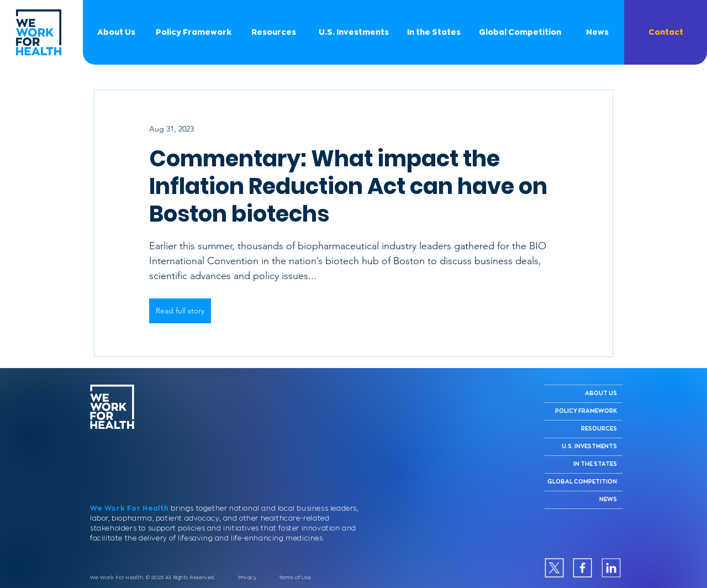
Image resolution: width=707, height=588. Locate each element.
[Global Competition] (520, 32)
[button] (666, 32)
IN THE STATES (595, 464)
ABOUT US (601, 393)
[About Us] (116, 32)
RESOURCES (599, 429)
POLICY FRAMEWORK (586, 411)
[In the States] (434, 32)
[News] (597, 32)
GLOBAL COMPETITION (582, 482)
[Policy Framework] (193, 32)
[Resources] (273, 32)
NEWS (608, 500)
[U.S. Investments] (353, 32)
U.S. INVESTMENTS (589, 447)
